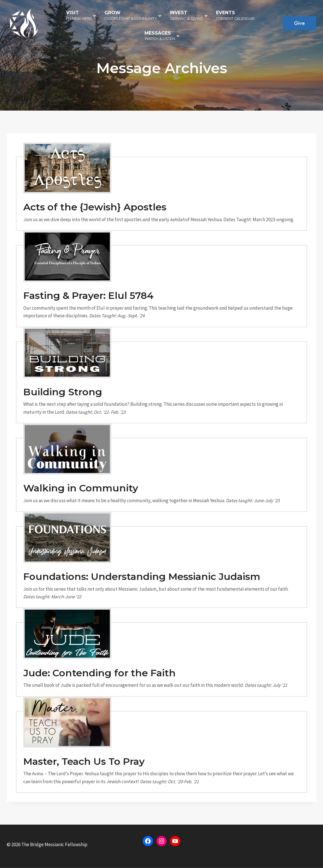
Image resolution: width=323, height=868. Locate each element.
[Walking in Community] (161, 475)
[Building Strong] (161, 382)
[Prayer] (161, 752)
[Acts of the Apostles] (161, 194)
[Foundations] (161, 567)
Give (299, 23)
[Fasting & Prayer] (161, 286)
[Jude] (161, 659)
